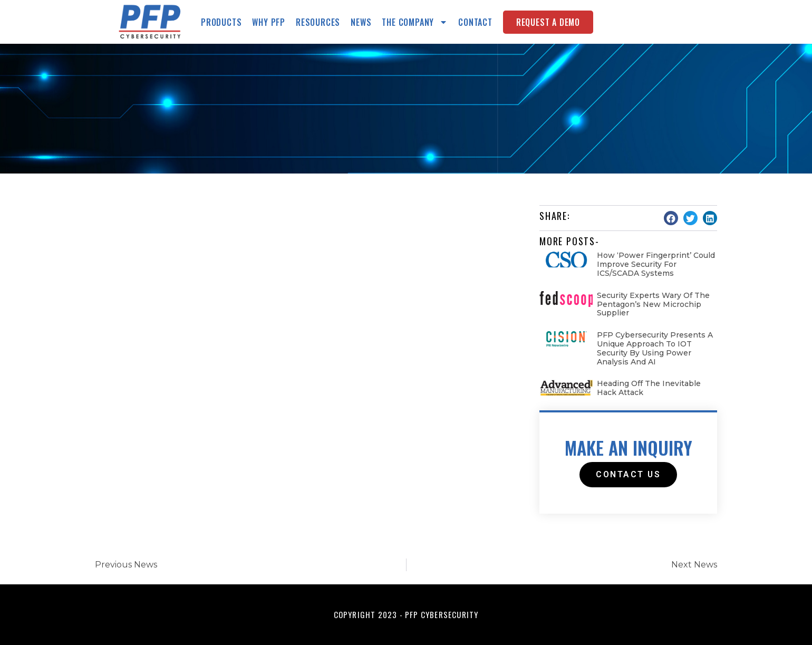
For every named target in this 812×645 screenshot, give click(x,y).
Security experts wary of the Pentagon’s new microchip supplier (653, 304)
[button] (671, 218)
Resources (318, 22)
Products (221, 22)
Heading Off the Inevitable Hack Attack (649, 388)
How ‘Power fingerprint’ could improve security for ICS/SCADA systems (656, 264)
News (361, 22)
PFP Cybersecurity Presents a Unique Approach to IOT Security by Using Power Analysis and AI (655, 348)
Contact (475, 22)
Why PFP (269, 22)
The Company (415, 22)
